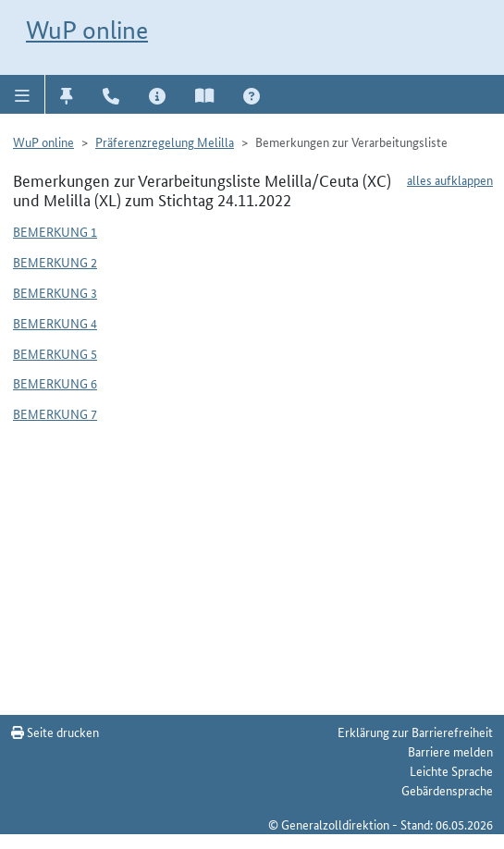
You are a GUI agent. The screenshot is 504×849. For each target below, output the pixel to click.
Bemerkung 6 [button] (55, 383)
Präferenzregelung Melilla (165, 141)
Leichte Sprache (451, 770)
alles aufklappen (450, 179)
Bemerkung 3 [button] (55, 292)
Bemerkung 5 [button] (55, 353)
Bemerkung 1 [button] (55, 231)
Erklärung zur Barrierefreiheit (415, 732)
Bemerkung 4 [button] (55, 323)
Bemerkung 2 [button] (55, 262)
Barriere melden (450, 751)
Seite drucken (55, 732)
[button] (23, 94)
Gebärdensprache (447, 790)
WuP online (87, 30)
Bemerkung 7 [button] (55, 413)
